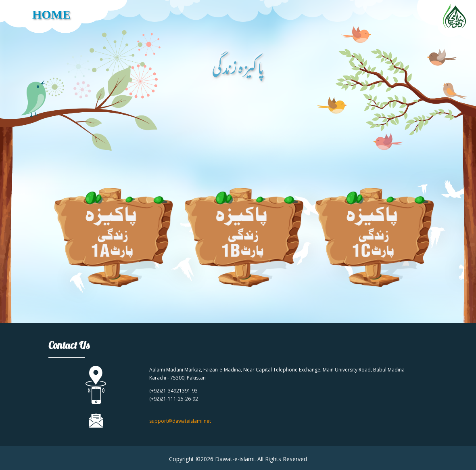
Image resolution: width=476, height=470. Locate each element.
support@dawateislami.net (180, 421)
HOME (51, 14)
